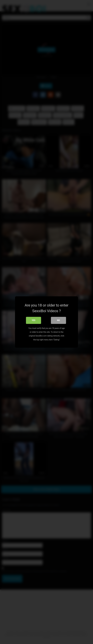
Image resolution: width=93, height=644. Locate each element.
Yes (34, 320)
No (58, 320)
